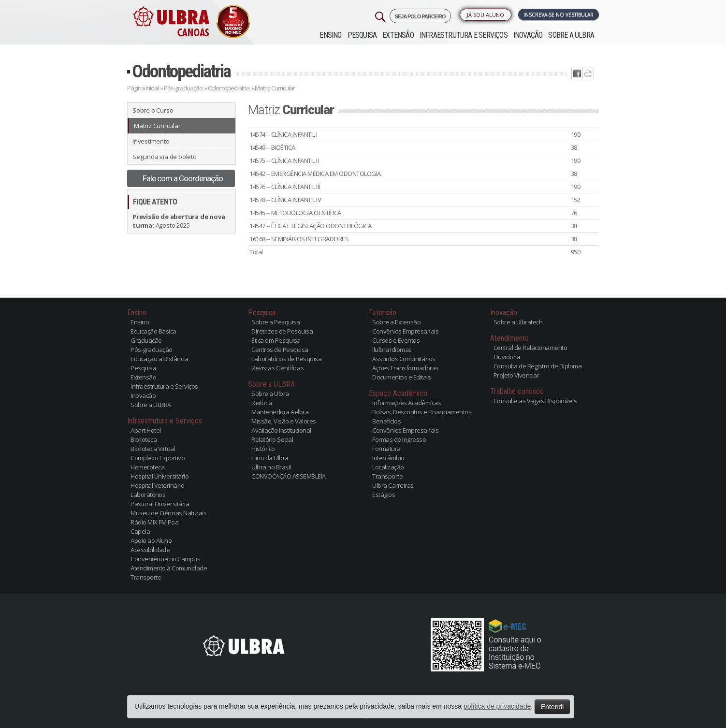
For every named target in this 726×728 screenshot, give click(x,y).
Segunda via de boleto (165, 157)
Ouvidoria (507, 357)
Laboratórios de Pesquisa (286, 359)
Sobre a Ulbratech (518, 322)
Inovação (528, 35)
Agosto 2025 (179, 221)
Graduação (146, 340)
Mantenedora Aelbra (280, 412)
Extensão (398, 35)
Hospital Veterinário (157, 485)
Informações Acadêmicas (407, 403)
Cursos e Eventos (396, 340)
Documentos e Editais (401, 377)
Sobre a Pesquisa (276, 322)
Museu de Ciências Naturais (168, 513)
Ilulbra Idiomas (392, 349)
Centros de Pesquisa (280, 349)
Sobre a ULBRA (571, 35)
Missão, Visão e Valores (284, 421)
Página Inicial (143, 88)
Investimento (151, 141)
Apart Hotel (146, 430)
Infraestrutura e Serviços (464, 35)
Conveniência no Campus (165, 559)
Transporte (146, 577)
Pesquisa (362, 35)
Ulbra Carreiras (393, 485)
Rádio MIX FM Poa (154, 522)
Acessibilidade (150, 550)
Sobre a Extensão (396, 322)
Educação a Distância (159, 359)
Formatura (386, 449)
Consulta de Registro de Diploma (538, 366)
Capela (140, 531)
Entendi (552, 707)
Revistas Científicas (277, 368)
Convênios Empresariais (405, 331)
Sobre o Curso (153, 110)
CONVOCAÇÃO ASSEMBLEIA (289, 476)
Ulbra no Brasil (271, 467)
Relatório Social (272, 439)
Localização (388, 467)
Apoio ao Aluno (151, 540)
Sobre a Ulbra (270, 393)
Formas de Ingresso (399, 439)
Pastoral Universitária (160, 504)
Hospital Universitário (160, 476)
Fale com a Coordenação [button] (183, 178)
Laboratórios (148, 495)
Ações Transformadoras (406, 368)
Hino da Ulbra (270, 458)
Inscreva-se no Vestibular (559, 15)
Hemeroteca (147, 467)
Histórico (263, 449)
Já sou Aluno (486, 15)
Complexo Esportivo (158, 458)
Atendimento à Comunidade (169, 568)
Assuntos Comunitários (404, 359)
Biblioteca (144, 439)
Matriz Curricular (157, 126)
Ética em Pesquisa (276, 340)
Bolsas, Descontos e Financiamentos (422, 412)
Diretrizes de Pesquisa (282, 331)
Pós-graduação (183, 88)
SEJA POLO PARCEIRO (420, 16)
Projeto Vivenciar (516, 375)
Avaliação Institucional (281, 430)
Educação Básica (153, 331)
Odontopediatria (181, 71)
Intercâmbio (388, 458)
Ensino (330, 35)
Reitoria (262, 403)
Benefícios (386, 421)
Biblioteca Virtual (153, 449)
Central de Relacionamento (530, 348)
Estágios (384, 495)
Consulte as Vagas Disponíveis (535, 401)
